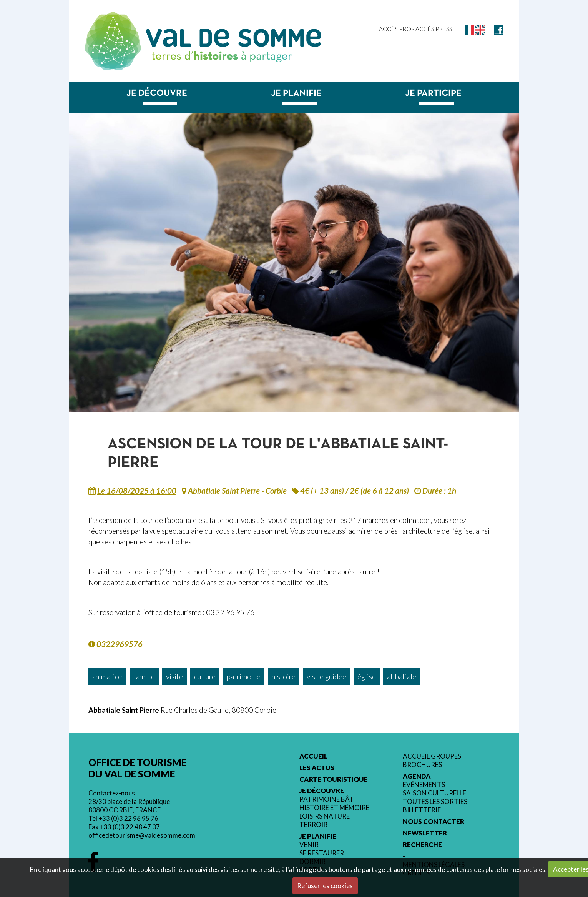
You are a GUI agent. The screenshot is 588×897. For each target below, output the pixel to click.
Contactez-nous (112, 793)
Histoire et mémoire (334, 808)
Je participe (433, 93)
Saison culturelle (434, 793)
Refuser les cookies (325, 886)
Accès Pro (395, 29)
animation (107, 677)
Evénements (424, 785)
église (367, 677)
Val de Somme (233, 38)
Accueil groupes (432, 756)
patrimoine (244, 677)
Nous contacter (434, 822)
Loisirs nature (325, 816)
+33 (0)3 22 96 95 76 (128, 818)
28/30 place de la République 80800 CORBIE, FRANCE (129, 806)
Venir (309, 845)
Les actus (317, 768)
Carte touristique (334, 779)
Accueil (313, 756)
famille (144, 677)
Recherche (422, 845)
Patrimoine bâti (328, 799)
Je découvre (157, 93)
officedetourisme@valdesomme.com (142, 835)
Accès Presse (436, 29)
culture (205, 677)
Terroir (313, 825)
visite (174, 677)
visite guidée (326, 677)
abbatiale (402, 677)
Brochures (422, 765)
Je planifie (296, 93)
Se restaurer (322, 853)
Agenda (417, 776)
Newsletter (425, 833)
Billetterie (422, 810)
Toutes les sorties (435, 802)
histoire (284, 677)
